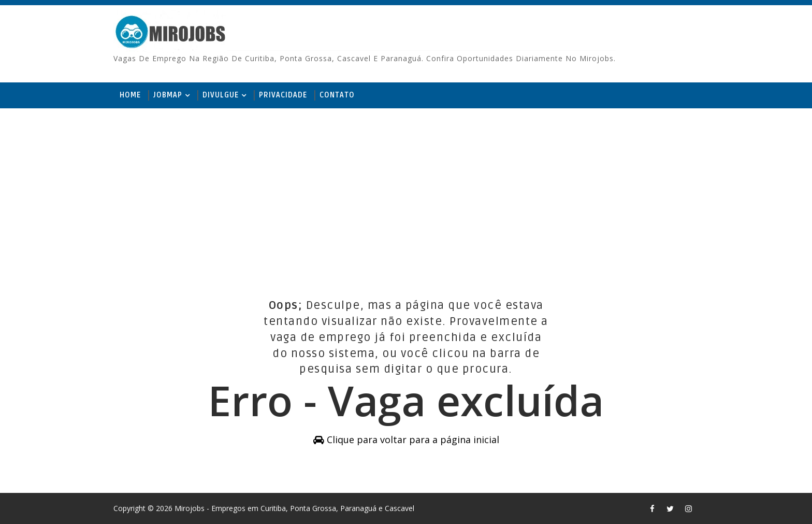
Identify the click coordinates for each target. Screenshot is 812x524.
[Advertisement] (406, 189)
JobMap (168, 95)
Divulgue (221, 95)
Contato (337, 95)
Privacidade (283, 95)
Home (130, 95)
